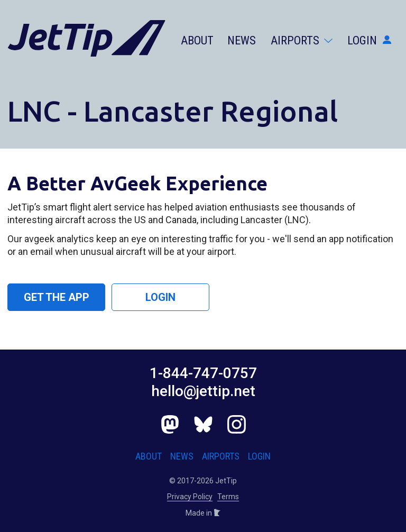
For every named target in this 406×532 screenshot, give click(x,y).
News (242, 40)
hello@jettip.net (203, 391)
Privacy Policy (190, 497)
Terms (228, 497)
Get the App (57, 297)
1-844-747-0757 (203, 373)
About (197, 40)
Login (369, 40)
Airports (302, 40)
